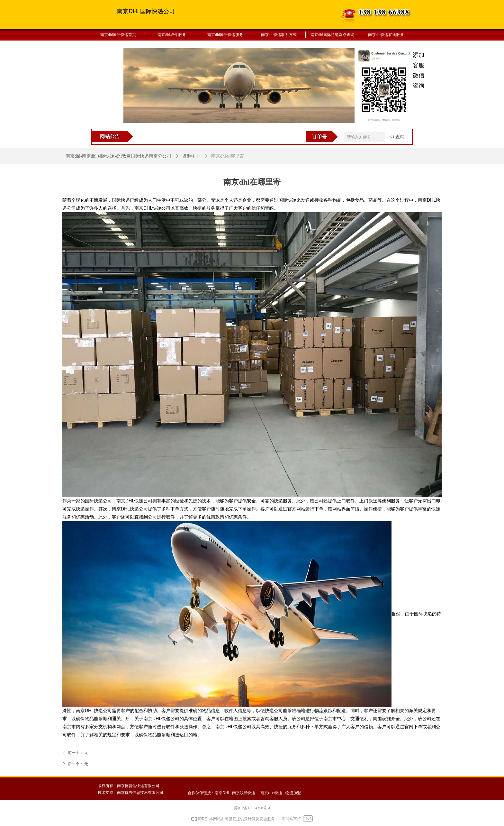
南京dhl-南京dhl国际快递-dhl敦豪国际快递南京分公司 (118, 156)
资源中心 (191, 156)
